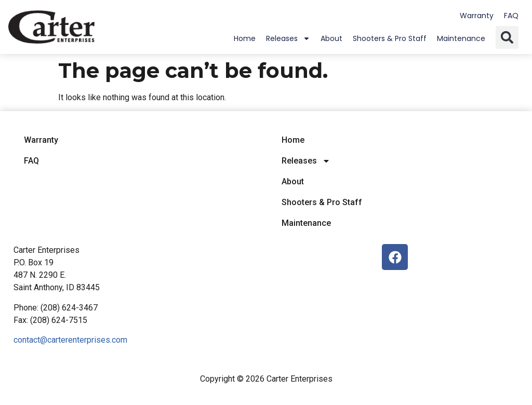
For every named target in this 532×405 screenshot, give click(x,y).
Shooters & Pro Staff (390, 38)
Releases (288, 38)
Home (245, 38)
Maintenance (461, 38)
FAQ (511, 16)
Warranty (477, 16)
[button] (507, 37)
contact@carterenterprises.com (70, 340)
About (331, 38)
